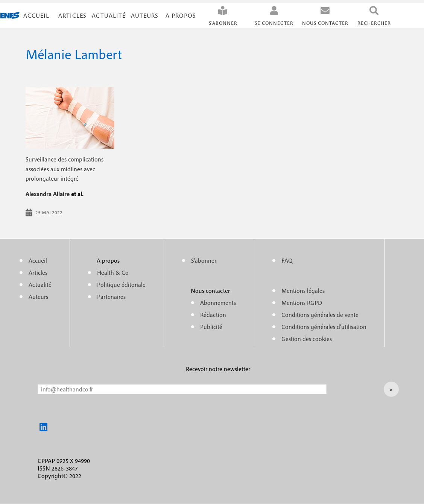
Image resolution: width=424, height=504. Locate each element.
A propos (181, 15)
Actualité (109, 15)
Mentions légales (303, 291)
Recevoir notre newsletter (218, 369)
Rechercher (374, 23)
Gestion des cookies (307, 339)
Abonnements (218, 303)
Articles (38, 273)
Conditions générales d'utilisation (324, 327)
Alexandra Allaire (48, 194)
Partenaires (111, 297)
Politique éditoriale (121, 285)
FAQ (287, 260)
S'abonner (223, 23)
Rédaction (213, 315)
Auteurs (145, 15)
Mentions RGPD (302, 303)
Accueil (36, 15)
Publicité (211, 327)
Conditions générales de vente (320, 315)
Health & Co (113, 273)
